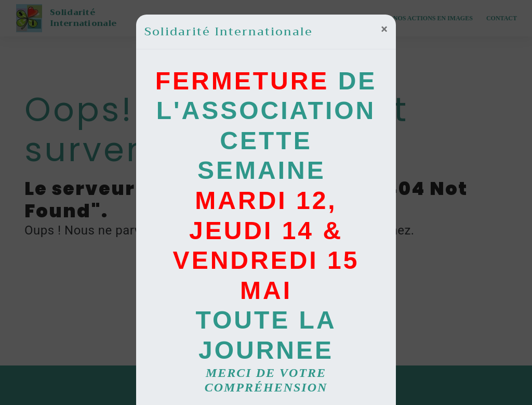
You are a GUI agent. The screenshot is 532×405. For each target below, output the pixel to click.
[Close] (384, 29)
